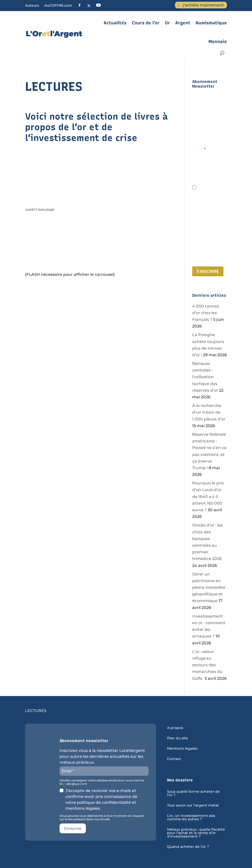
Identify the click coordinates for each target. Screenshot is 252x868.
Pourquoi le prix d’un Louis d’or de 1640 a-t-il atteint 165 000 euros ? (208, 496)
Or (167, 23)
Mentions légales (182, 749)
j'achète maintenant (203, 5)
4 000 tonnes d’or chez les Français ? (206, 313)
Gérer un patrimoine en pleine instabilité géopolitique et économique (209, 588)
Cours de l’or (146, 23)
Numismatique (211, 23)
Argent (183, 23)
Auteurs (32, 6)
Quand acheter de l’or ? (188, 847)
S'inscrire (73, 829)
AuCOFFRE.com (58, 6)
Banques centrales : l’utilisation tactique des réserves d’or (205, 377)
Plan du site (178, 738)
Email (198, 149)
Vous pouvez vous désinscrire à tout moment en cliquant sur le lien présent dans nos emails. (209, 254)
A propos (175, 728)
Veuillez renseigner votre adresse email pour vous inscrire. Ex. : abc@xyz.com (209, 174)
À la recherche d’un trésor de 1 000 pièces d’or (209, 412)
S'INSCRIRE (208, 271)
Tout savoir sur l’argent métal (193, 806)
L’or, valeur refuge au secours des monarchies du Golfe (207, 665)
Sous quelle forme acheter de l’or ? (193, 793)
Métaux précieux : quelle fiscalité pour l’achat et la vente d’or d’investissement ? (196, 833)
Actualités (115, 23)
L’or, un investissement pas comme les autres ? (191, 818)
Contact (174, 759)
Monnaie (218, 42)
